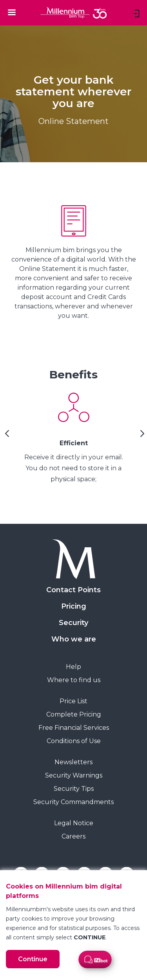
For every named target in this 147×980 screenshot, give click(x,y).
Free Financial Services (74, 728)
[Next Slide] (141, 436)
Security (73, 623)
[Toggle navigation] (12, 12)
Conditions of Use (74, 741)
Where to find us (74, 680)
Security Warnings (74, 775)
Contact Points (73, 590)
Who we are (74, 639)
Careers (73, 836)
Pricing (74, 606)
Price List (73, 701)
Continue (33, 959)
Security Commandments (73, 802)
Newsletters (73, 762)
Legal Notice (74, 823)
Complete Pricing (74, 714)
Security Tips (74, 789)
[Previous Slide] (6, 436)
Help (73, 667)
